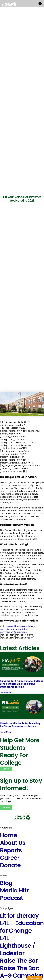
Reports (11, 850)
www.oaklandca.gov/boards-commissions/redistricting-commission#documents (19, 629)
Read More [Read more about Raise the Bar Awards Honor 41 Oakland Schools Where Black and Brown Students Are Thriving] (6, 693)
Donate (10, 865)
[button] (40, 4)
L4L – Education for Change (22, 927)
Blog (6, 883)
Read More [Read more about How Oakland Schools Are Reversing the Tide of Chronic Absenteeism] (6, 732)
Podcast (12, 898)
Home (9, 835)
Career (10, 858)
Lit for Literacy (19, 916)
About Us (13, 843)
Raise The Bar (19, 961)
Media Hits (15, 890)
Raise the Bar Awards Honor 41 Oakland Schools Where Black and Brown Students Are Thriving (22, 684)
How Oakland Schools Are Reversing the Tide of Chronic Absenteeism (20, 725)
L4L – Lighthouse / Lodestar (18, 946)
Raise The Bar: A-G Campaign (22, 972)
